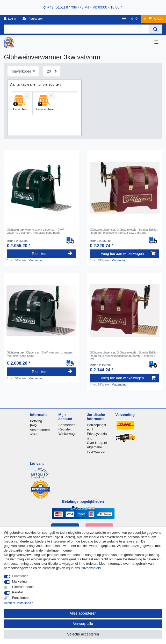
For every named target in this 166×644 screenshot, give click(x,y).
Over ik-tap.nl (97, 443)
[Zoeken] (156, 29)
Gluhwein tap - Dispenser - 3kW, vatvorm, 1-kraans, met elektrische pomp (40, 354)
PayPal (17, 592)
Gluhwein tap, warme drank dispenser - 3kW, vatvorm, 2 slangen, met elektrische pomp (36, 231)
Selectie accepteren (83, 634)
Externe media (23, 587)
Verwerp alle (83, 624)
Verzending (36, 260)
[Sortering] (23, 71)
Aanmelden (67, 425)
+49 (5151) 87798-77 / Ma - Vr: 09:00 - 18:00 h (83, 7)
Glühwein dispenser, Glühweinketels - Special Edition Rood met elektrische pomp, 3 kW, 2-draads (124, 231)
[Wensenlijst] (135, 19)
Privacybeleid (91, 568)
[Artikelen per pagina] (52, 71)
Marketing (20, 581)
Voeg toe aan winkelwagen (128, 254)
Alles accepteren (83, 613)
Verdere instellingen (19, 603)
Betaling (36, 421)
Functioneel (21, 576)
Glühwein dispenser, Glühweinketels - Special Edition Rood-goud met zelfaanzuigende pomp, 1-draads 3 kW (124, 356)
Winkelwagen (68, 434)
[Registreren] (33, 19)
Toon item (52, 254)
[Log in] (10, 19)
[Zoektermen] (76, 29)
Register (65, 429)
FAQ (33, 425)
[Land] (123, 19)
